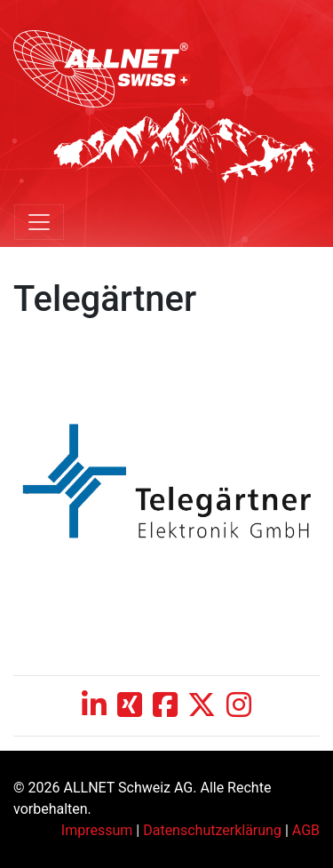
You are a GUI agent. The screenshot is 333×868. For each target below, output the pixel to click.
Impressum (97, 830)
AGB (306, 830)
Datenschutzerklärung (212, 830)
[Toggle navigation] (39, 222)
